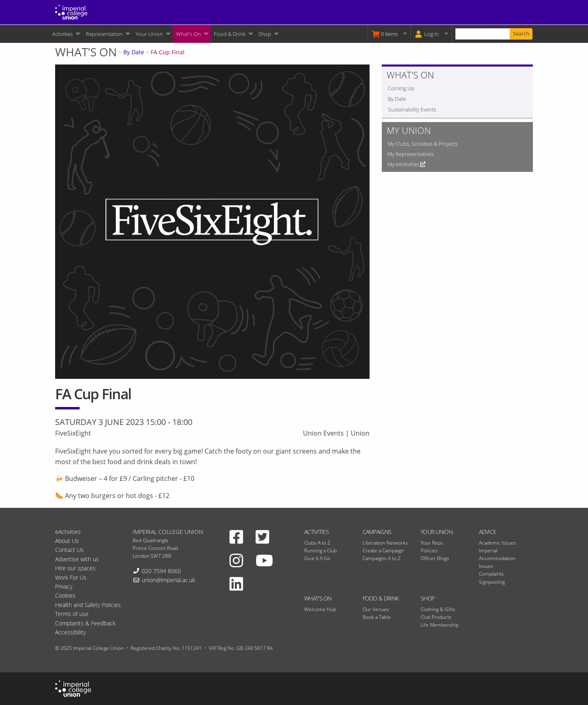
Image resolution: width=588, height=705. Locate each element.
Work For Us (71, 577)
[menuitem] (66, 34)
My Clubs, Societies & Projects (423, 144)
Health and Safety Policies (88, 605)
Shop (265, 34)
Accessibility (70, 632)
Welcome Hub (320, 609)
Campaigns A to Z (382, 558)
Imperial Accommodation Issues (497, 558)
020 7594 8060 (161, 571)
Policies (429, 550)
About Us (67, 541)
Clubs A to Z (317, 543)
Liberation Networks (385, 543)
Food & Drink (230, 34)
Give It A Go (317, 558)
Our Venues (376, 609)
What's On (188, 34)
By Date (134, 52)
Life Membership (440, 625)
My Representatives (411, 154)
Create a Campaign (383, 550)
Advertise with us (77, 559)
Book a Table (377, 617)
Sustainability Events (412, 109)
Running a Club (321, 550)
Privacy (64, 586)
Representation (104, 34)
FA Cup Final (168, 52)
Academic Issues (498, 543)
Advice (488, 532)
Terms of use (72, 614)
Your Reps (432, 543)
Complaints (491, 574)
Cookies (65, 595)
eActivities (68, 532)
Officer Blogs (435, 558)
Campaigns (377, 532)
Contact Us (69, 550)
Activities (62, 34)
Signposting (492, 582)
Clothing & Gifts (438, 609)
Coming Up (401, 88)
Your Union (149, 34)
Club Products (436, 617)
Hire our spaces (75, 568)
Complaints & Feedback (85, 623)
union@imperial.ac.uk (168, 580)
